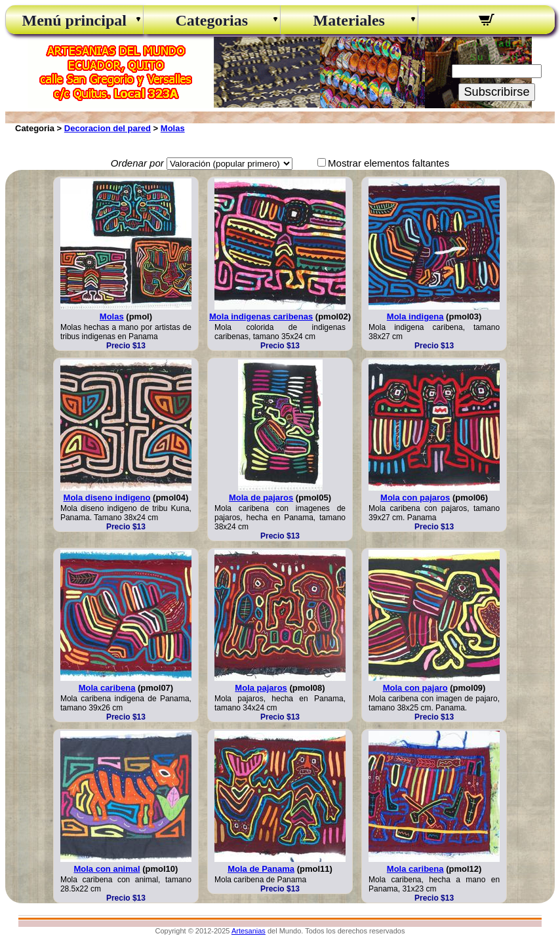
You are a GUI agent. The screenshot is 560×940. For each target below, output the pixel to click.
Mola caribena (107, 688)
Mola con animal (107, 869)
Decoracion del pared (108, 128)
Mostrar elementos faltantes (389, 163)
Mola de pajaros (261, 498)
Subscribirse (496, 92)
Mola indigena (415, 317)
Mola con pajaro (415, 688)
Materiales (349, 20)
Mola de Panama (261, 869)
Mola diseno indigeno (107, 498)
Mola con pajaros (415, 498)
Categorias (211, 20)
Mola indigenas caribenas (261, 317)
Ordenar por (137, 163)
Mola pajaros (261, 688)
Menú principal (74, 20)
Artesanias (249, 931)
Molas (173, 128)
